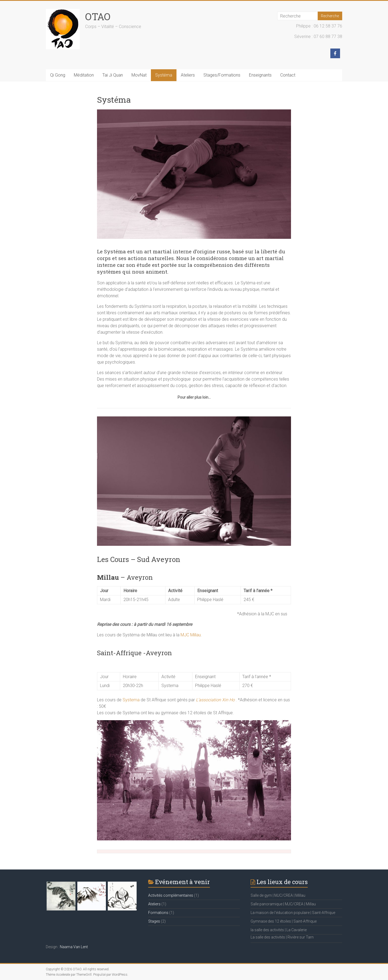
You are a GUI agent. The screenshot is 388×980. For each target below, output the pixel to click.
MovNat (139, 75)
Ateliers (188, 75)
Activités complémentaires (171, 895)
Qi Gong (58, 75)
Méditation (84, 75)
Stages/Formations (222, 75)
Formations (158, 913)
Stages (154, 921)
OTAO (98, 16)
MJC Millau (191, 635)
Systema (132, 700)
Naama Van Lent (74, 947)
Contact (288, 75)
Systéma (164, 75)
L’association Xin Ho (215, 700)
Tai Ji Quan (113, 75)
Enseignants (260, 75)
